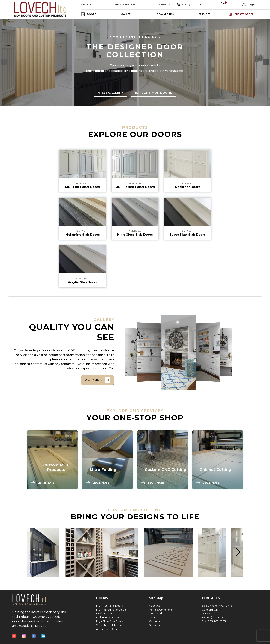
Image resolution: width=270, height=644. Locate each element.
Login (251, 5)
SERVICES (204, 14)
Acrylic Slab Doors (107, 629)
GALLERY (127, 14)
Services (154, 625)
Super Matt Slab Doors (110, 625)
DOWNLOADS (165, 14)
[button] (266, 62)
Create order (244, 14)
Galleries (154, 621)
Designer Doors (106, 613)
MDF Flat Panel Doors (109, 606)
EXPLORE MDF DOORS (153, 93)
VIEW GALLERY (111, 93)
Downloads (156, 613)
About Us (86, 5)
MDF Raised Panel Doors (111, 610)
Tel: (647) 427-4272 (212, 617)
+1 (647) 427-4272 (191, 5)
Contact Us (163, 5)
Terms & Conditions (124, 5)
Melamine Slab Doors (109, 617)
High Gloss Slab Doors (109, 621)
